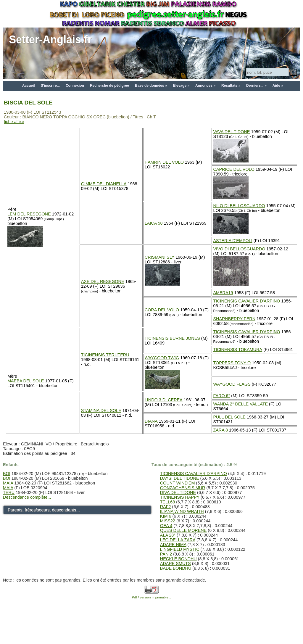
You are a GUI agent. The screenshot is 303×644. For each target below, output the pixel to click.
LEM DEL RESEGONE (29, 214)
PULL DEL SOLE (229, 417)
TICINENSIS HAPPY (180, 497)
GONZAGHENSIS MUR (183, 488)
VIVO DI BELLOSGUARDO (239, 249)
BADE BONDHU (176, 568)
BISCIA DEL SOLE (28, 103)
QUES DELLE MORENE (183, 530)
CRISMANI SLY (160, 257)
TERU (9, 492)
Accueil (29, 86)
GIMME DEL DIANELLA (104, 184)
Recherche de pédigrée (109, 86)
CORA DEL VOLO (162, 310)
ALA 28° (168, 535)
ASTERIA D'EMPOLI (233, 241)
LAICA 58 (154, 223)
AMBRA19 (223, 293)
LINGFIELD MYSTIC (180, 549)
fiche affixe (14, 122)
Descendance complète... (27, 497)
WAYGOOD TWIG (162, 358)
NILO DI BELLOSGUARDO (239, 206)
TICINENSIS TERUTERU (105, 355)
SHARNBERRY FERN (234, 319)
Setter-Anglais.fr (50, 40)
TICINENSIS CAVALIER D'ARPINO (246, 301)
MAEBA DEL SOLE (26, 381)
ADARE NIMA (173, 545)
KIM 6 (166, 516)
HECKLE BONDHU (178, 559)
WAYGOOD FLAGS (232, 384)
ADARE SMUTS (175, 563)
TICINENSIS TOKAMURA (238, 350)
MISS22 (168, 521)
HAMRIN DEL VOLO (164, 162)
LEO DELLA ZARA (178, 540)
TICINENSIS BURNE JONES (172, 338)
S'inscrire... (50, 86)
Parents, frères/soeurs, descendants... (44, 510)
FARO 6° (221, 396)
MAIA (8, 483)
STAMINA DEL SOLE (101, 410)
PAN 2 (166, 554)
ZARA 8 (220, 430)
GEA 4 (166, 526)
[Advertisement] (151, 630)
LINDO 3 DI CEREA (164, 400)
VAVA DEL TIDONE (231, 132)
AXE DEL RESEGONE (103, 281)
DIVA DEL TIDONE (178, 492)
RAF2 (166, 507)
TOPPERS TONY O (232, 363)
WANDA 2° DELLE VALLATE (240, 404)
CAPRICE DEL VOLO (234, 169)
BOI (7, 474)
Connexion (75, 86)
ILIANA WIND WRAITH (182, 511)
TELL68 (167, 502)
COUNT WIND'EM (178, 483)
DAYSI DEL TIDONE (180, 478)
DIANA (151, 421)
